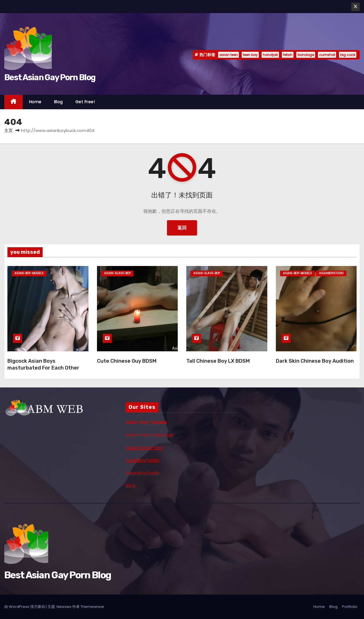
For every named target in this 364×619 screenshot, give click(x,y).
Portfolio (350, 607)
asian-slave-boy (117, 273)
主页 (9, 130)
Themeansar (92, 607)
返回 (182, 228)
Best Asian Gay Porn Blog (50, 77)
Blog (58, 102)
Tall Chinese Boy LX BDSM (218, 361)
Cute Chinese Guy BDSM (127, 361)
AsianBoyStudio (143, 473)
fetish (288, 55)
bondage (306, 55)
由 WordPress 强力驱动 (25, 607)
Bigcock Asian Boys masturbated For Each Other (43, 364)
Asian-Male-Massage (150, 435)
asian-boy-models (29, 273)
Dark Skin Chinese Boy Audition (315, 361)
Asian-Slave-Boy (144, 448)
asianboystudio (331, 273)
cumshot (327, 55)
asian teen (228, 55)
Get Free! (85, 102)
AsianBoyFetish (142, 460)
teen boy (250, 55)
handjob (270, 55)
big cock (348, 55)
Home (35, 102)
